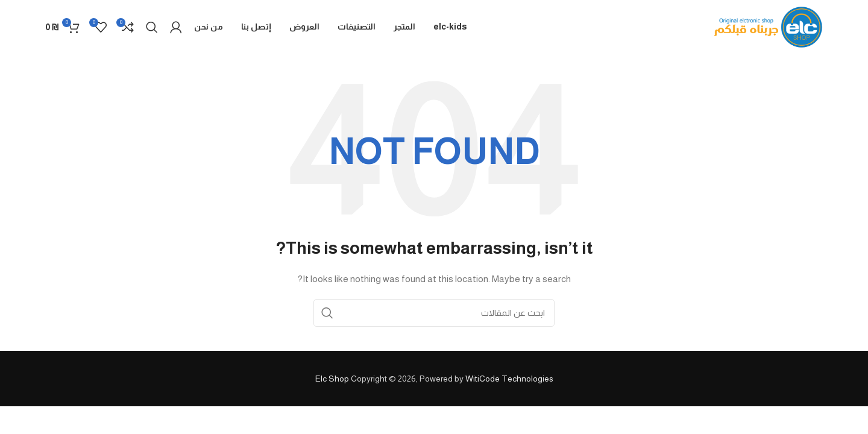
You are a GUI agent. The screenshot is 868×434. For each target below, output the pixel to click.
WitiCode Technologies (509, 379)
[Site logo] (769, 27)
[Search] (152, 27)
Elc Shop (332, 379)
